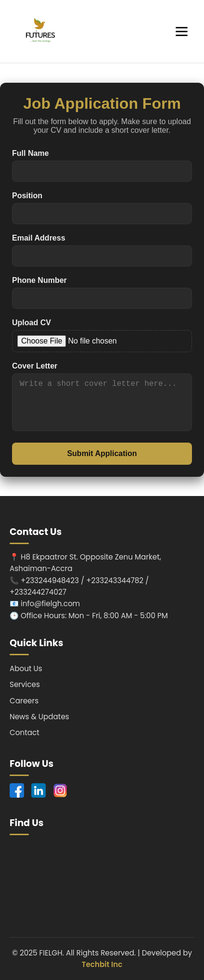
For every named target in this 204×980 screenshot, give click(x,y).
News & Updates (39, 717)
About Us (26, 668)
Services (25, 684)
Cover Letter (35, 366)
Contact (25, 732)
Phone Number (39, 280)
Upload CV (32, 323)
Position (27, 196)
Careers (24, 701)
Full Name (30, 153)
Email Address (39, 238)
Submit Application (102, 453)
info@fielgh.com (50, 604)
